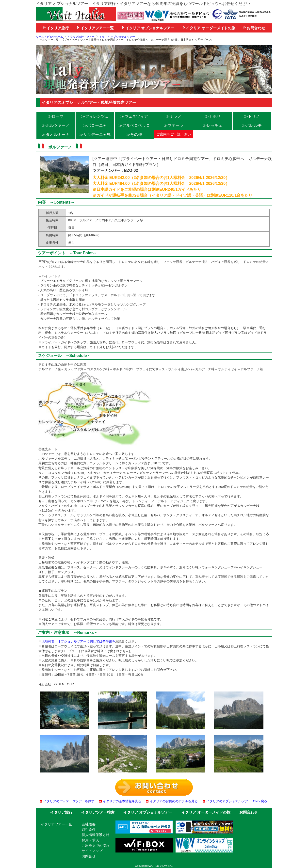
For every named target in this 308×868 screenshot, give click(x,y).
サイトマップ (92, 851)
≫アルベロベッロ (134, 125)
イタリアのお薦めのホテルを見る (174, 801)
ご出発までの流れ (96, 846)
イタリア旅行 (56, 28)
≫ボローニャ (95, 125)
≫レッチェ (213, 125)
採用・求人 (90, 840)
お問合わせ (254, 28)
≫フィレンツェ (95, 116)
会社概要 (89, 824)
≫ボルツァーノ (56, 125)
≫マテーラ (174, 125)
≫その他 (134, 135)
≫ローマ (56, 116)
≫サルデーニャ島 (95, 135)
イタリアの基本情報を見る (122, 801)
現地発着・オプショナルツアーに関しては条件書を (78, 641)
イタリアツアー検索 (98, 812)
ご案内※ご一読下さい (174, 134)
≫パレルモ (252, 125)
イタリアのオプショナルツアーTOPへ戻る (237, 801)
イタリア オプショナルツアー (148, 28)
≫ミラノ (174, 116)
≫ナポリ (213, 116)
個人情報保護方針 (96, 835)
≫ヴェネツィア (134, 116)
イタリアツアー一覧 (95, 28)
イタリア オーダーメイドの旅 (209, 28)
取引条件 (89, 830)
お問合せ (89, 856)
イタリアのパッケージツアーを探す (69, 801)
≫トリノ (252, 116)
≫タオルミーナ (56, 135)
